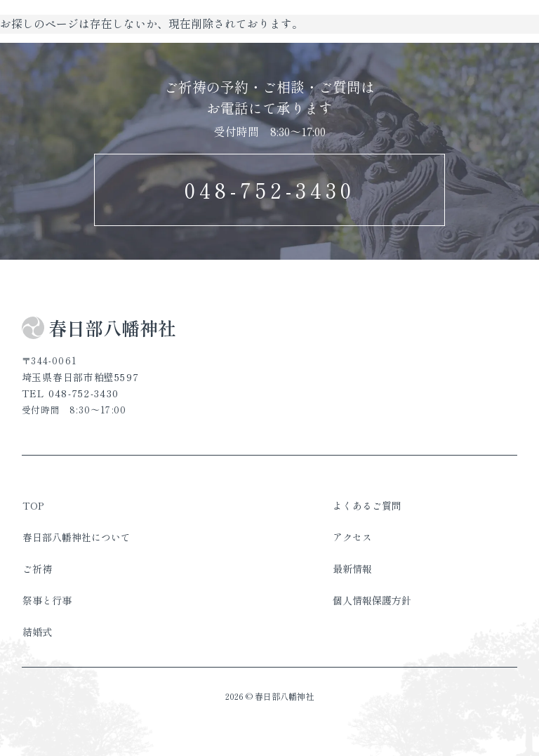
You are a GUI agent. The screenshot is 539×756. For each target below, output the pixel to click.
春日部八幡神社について (76, 537)
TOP (33, 505)
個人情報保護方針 (372, 600)
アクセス (352, 537)
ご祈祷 (37, 569)
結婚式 (37, 632)
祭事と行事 (47, 600)
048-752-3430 (270, 190)
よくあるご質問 (367, 505)
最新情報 (352, 569)
